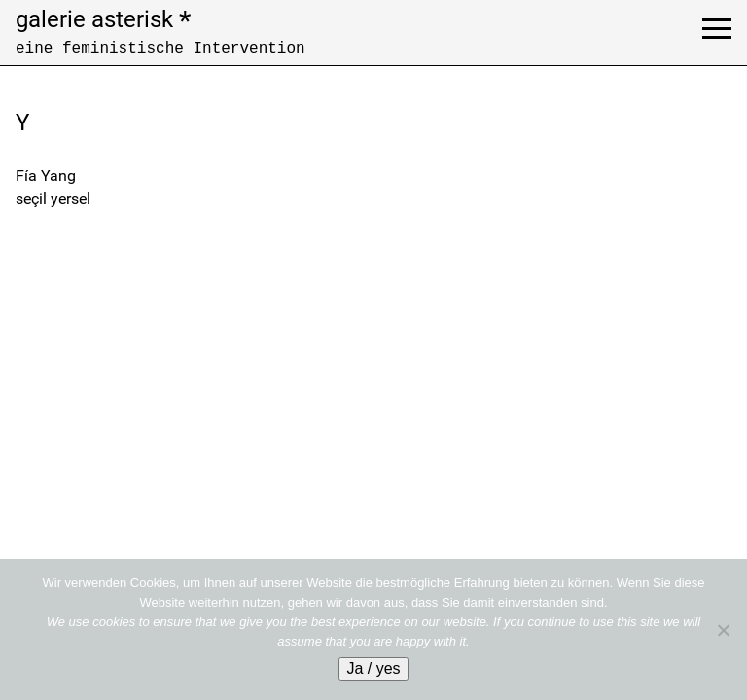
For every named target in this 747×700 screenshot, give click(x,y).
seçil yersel (53, 199)
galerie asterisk (103, 19)
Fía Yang (46, 175)
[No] (723, 630)
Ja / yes (373, 668)
